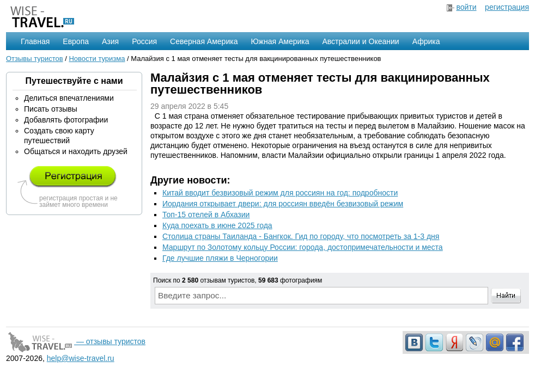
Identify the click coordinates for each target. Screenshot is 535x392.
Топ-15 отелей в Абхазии (206, 215)
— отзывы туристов (76, 341)
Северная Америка (204, 41)
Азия (110, 41)
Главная (35, 41)
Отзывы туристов (35, 59)
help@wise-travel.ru (81, 358)
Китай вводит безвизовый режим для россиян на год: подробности (280, 193)
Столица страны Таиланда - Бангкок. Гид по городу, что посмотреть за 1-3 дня (301, 236)
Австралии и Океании (361, 41)
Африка (426, 41)
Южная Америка (280, 41)
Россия (144, 41)
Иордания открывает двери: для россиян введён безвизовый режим (283, 204)
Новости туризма (97, 59)
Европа (76, 41)
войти (466, 7)
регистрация (507, 7)
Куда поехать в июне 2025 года (217, 225)
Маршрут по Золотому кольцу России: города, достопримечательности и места (303, 247)
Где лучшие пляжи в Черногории (220, 258)
